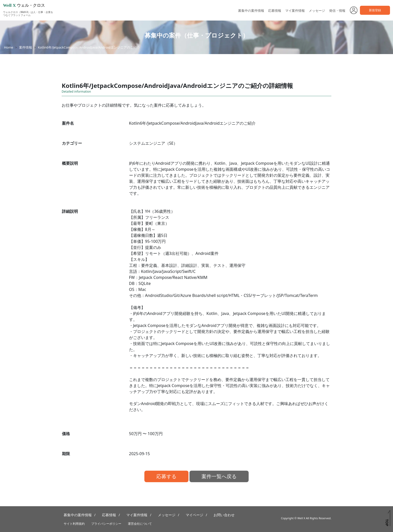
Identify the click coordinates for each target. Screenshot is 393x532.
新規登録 (375, 10)
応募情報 (275, 11)
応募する (166, 476)
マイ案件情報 (295, 11)
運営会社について (140, 524)
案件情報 (26, 47)
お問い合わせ (224, 515)
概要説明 (70, 163)
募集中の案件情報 (251, 11)
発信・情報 (337, 11)
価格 (66, 434)
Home (9, 47)
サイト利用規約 (74, 524)
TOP (387, 522)
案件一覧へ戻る (219, 476)
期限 (66, 454)
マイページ (194, 515)
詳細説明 (70, 211)
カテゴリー (72, 143)
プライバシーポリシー (106, 524)
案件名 (68, 123)
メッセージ (317, 11)
